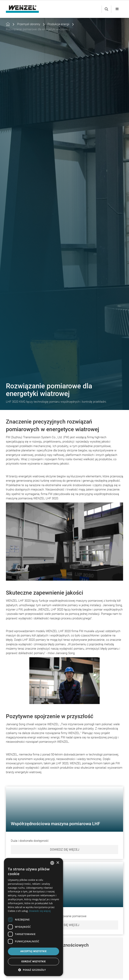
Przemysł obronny (29, 24)
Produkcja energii (58, 24)
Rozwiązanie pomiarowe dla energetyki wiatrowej (37, 29)
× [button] (58, 863)
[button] (117, 9)
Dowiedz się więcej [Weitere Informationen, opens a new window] (40, 911)
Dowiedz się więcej (65, 850)
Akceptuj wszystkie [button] (33, 951)
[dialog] (33, 917)
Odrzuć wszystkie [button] (33, 961)
